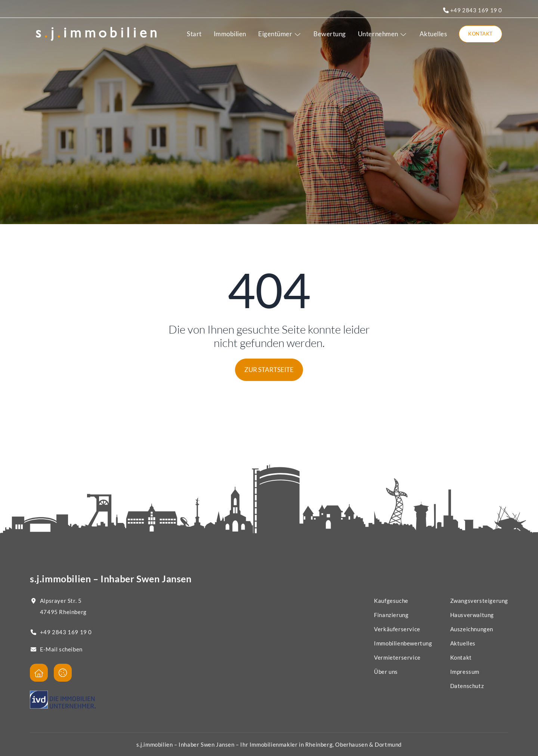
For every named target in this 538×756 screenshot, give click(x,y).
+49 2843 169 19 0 (473, 10)
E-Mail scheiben (61, 649)
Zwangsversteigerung (479, 601)
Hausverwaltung (472, 615)
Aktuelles (433, 34)
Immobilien (230, 34)
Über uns (386, 672)
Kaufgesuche (391, 601)
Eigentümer (280, 34)
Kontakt (480, 34)
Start (194, 34)
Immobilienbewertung (403, 643)
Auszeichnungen (472, 629)
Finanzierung (391, 615)
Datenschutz (467, 686)
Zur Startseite (269, 370)
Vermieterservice (397, 657)
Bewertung (330, 34)
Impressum (465, 672)
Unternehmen (383, 34)
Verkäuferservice (397, 629)
